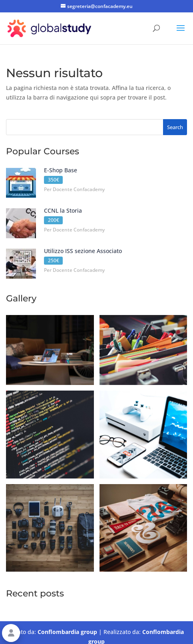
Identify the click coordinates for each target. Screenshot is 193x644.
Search (175, 127)
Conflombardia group (67, 632)
